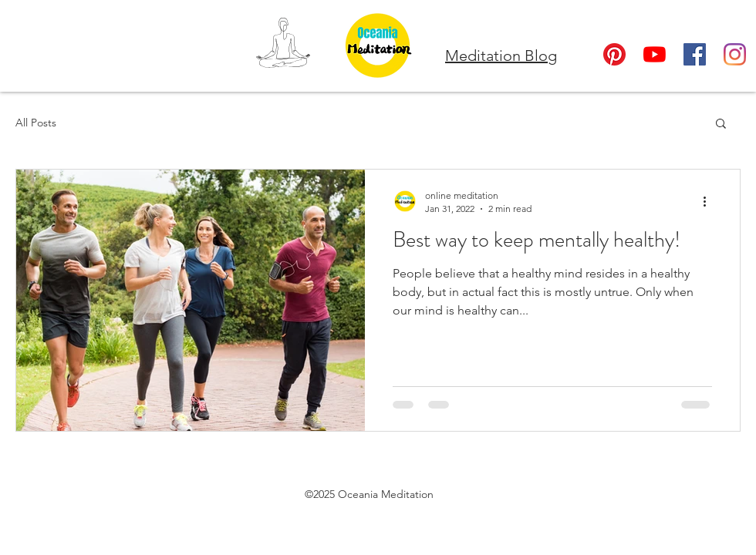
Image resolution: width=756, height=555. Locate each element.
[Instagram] (735, 54)
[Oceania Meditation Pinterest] (614, 54)
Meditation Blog (501, 55)
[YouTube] (655, 54)
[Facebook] (695, 54)
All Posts (36, 123)
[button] (721, 124)
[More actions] (710, 201)
